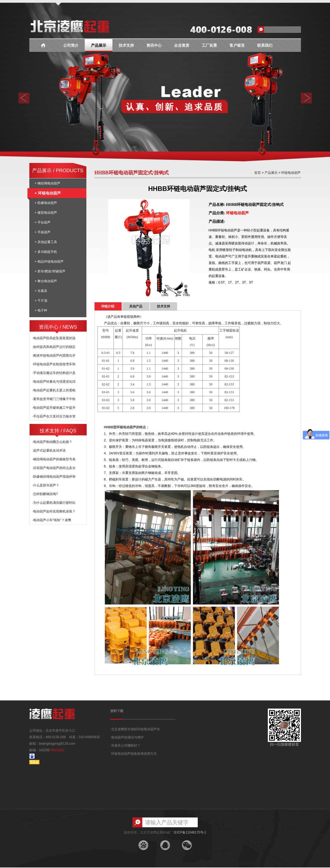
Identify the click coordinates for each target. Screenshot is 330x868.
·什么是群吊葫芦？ (46, 485)
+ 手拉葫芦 (43, 222)
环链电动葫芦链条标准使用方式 (133, 754)
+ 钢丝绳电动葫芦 (48, 183)
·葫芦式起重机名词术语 (49, 451)
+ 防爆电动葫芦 (46, 203)
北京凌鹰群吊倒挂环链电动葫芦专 (135, 729)
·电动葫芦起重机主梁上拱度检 (54, 390)
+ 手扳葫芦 (43, 232)
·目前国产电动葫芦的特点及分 (54, 468)
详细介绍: (108, 306)
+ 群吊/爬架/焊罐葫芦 (50, 271)
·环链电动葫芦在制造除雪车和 (54, 364)
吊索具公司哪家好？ (125, 746)
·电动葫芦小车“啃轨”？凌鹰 (52, 520)
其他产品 (136, 306)
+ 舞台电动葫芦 (46, 281)
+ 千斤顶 (41, 301)
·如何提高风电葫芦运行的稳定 (54, 347)
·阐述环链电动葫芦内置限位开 (54, 356)
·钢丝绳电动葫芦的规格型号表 (54, 459)
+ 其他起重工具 (46, 242)
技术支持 (126, 45)
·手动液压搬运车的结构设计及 (54, 373)
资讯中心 (154, 45)
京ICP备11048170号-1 (190, 832)
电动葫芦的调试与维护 (127, 737)
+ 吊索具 (41, 291)
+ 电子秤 (41, 310)
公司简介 (71, 45)
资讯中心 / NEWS (58, 327)
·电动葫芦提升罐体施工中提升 (54, 408)
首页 (257, 173)
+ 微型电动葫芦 (46, 213)
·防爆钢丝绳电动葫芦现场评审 (54, 477)
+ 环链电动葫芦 (45, 193)
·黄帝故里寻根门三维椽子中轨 (54, 399)
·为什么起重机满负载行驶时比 (54, 503)
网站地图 (57, 750)
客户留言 (237, 45)
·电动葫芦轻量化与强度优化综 (54, 382)
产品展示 (99, 45)
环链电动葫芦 (290, 173)
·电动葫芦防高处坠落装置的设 (54, 338)
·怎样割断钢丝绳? (45, 494)
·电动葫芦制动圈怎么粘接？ (52, 442)
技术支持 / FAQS (58, 431)
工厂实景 (209, 45)
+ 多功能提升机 (46, 252)
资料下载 (117, 711)
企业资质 (182, 45)
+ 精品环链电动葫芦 (49, 262)
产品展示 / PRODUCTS (58, 171)
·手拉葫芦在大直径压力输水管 (54, 416)
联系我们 (265, 45)
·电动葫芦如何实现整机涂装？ (54, 511)
